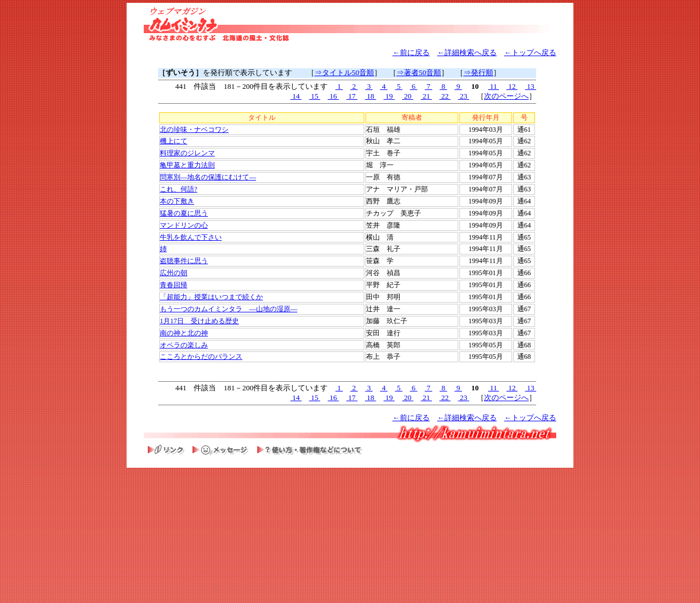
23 (464, 96)
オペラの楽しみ (184, 345)
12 (512, 86)
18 (371, 96)
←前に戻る (411, 52)
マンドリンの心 (184, 225)
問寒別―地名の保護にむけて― (208, 177)
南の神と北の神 (184, 333)
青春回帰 (174, 285)
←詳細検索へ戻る (467, 52)
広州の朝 (174, 273)
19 (390, 96)
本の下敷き (177, 201)
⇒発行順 (478, 73)
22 (445, 96)
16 (333, 96)
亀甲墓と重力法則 (187, 165)
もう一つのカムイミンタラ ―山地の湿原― (229, 309)
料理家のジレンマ (187, 153)
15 (315, 96)
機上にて (174, 141)
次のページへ (506, 96)
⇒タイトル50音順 (344, 73)
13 (531, 86)
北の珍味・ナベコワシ (194, 130)
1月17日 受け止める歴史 (199, 321)
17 (352, 96)
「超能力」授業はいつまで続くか (211, 297)
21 (427, 96)
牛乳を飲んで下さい (191, 237)
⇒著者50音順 (419, 73)
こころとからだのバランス (201, 357)
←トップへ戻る (530, 52)
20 (408, 96)
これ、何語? (178, 189)
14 (296, 96)
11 (493, 86)
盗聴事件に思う (184, 261)
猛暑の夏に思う (184, 213)
